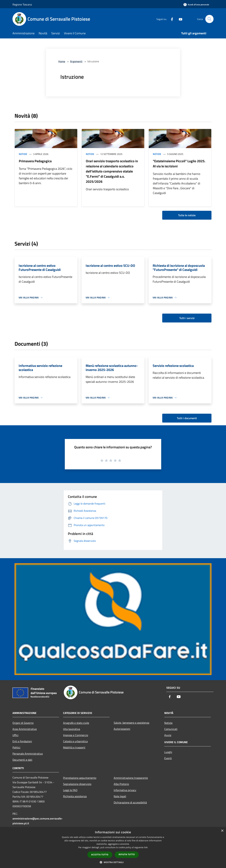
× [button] (222, 831)
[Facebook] (170, 19)
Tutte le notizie (187, 215)
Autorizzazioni (122, 729)
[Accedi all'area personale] (196, 5)
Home (62, 61)
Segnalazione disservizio (77, 784)
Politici (16, 747)
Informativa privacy (125, 790)
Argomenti (76, 61)
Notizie (23, 154)
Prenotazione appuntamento (80, 778)
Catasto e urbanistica (75, 741)
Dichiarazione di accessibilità (130, 802)
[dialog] (113, 848)
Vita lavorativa (72, 729)
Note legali (120, 796)
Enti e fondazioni (22, 741)
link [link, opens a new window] (146, 847)
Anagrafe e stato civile (76, 723)
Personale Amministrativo (28, 754)
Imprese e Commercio (76, 735)
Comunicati (171, 729)
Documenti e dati (22, 760)
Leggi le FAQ (70, 790)
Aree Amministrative (25, 729)
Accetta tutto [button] (100, 855)
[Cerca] (209, 19)
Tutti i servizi (187, 318)
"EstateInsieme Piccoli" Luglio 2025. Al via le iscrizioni (179, 164)
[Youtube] (179, 19)
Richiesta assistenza (75, 796)
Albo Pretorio (121, 784)
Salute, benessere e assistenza (131, 723)
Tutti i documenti (187, 418)
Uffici (15, 735)
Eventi (168, 758)
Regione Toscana (22, 4)
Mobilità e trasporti (74, 747)
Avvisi (168, 735)
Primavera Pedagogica (35, 161)
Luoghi (168, 752)
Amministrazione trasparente (131, 778)
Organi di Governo (23, 723)
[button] (113, 862)
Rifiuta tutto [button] (127, 854)
